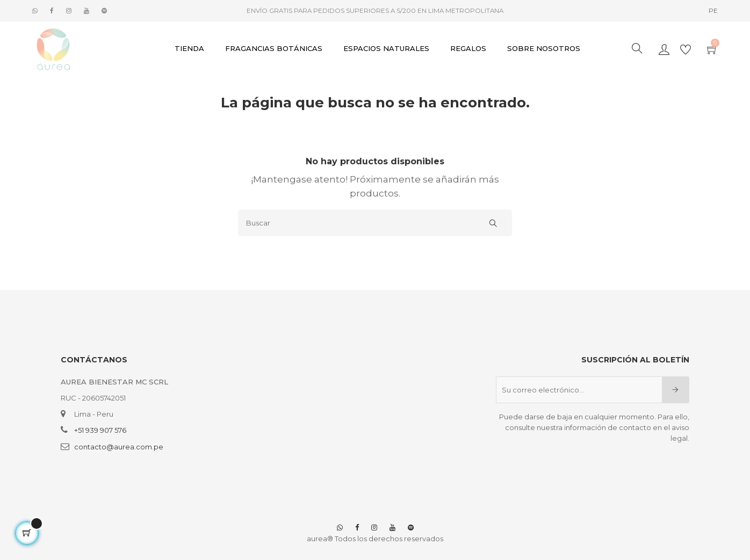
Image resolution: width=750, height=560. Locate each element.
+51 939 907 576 (100, 430)
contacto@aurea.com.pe (119, 447)
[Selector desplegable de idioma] (713, 11)
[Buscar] (375, 223)
